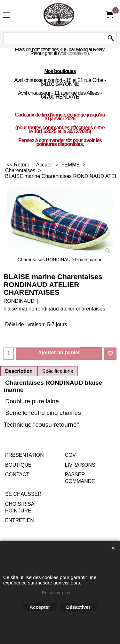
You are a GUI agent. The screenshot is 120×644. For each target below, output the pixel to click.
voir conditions (73, 53)
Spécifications (58, 371)
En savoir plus (56, 593)
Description (19, 371)
